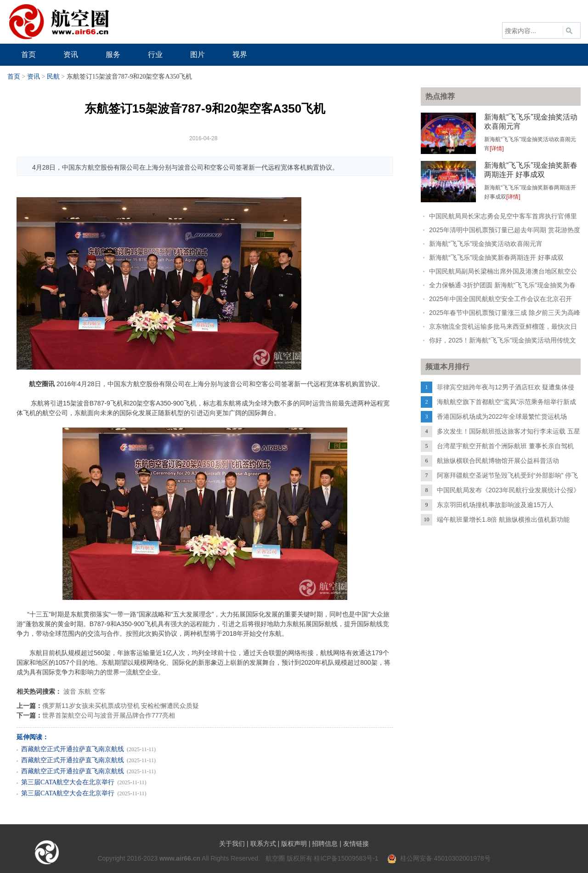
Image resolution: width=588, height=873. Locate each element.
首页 (14, 77)
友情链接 (356, 844)
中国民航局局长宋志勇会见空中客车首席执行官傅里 (503, 216)
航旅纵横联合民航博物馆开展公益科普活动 (498, 461)
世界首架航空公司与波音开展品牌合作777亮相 (109, 715)
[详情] (497, 148)
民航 (53, 77)
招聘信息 (325, 844)
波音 (70, 691)
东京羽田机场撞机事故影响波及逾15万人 (495, 505)
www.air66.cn (180, 858)
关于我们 (232, 844)
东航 (85, 691)
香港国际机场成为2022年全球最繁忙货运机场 (502, 417)
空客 (99, 691)
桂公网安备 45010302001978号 (439, 858)
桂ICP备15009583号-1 (346, 858)
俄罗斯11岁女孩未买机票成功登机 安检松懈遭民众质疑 (121, 706)
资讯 (34, 77)
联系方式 (263, 844)
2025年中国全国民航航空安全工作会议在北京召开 (500, 299)
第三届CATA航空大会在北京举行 (68, 782)
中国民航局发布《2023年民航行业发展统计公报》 (508, 490)
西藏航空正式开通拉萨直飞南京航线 (73, 749)
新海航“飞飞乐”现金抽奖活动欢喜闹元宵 (486, 244)
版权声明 (294, 844)
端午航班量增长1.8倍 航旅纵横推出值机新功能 (503, 519)
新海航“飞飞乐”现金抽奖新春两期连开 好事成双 (496, 257)
